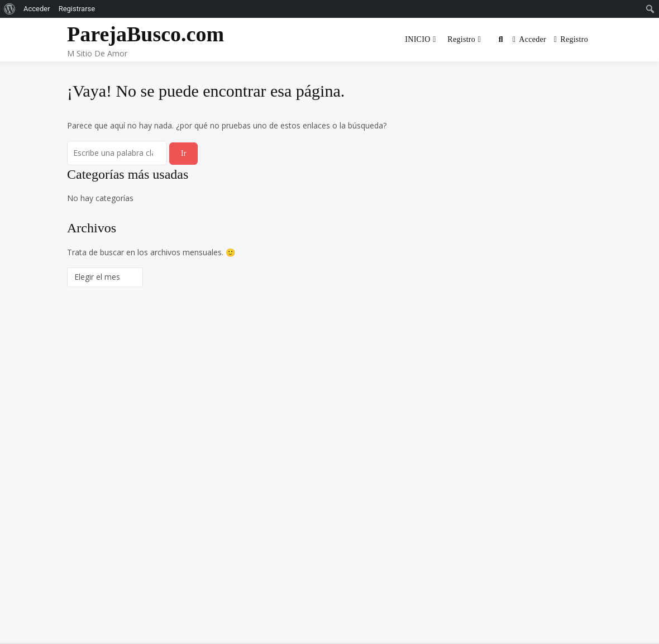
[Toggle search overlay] (501, 40)
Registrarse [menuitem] (77, 9)
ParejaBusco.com (145, 34)
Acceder (529, 39)
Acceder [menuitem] (37, 9)
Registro (461, 39)
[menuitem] (10, 9)
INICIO (417, 39)
